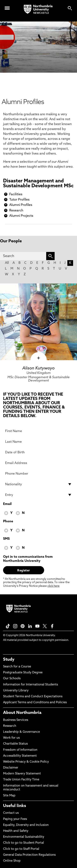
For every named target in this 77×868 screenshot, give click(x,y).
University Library (16, 691)
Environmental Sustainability (24, 837)
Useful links (15, 806)
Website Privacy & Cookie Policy (26, 762)
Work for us (11, 738)
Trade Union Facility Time (21, 780)
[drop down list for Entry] (38, 495)
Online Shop (12, 861)
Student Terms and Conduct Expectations (33, 697)
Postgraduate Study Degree (23, 673)
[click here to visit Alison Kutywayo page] (38, 322)
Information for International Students (30, 685)
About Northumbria (22, 713)
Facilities (16, 194)
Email (7, 504)
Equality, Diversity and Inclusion (26, 825)
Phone (8, 521)
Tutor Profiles (19, 200)
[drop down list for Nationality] (38, 484)
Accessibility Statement (20, 756)
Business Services (16, 720)
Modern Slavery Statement (22, 774)
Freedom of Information (20, 750)
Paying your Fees (15, 819)
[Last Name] (38, 442)
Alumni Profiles (21, 205)
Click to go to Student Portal (24, 843)
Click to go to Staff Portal (21, 849)
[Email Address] (38, 463)
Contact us (11, 813)
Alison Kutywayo (38, 368)
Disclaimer (11, 768)
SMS (6, 539)
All (7, 263)
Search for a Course (17, 667)
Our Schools (12, 679)
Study (9, 660)
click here (53, 586)
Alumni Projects (21, 216)
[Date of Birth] (38, 452)
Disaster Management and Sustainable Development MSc (38, 184)
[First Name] (38, 431)
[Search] (23, 256)
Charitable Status (15, 744)
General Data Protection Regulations (29, 855)
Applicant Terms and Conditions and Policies (35, 703)
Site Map (9, 796)
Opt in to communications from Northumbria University (28, 559)
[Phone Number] (38, 474)
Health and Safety (16, 831)
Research (16, 211)
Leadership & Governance (21, 732)
